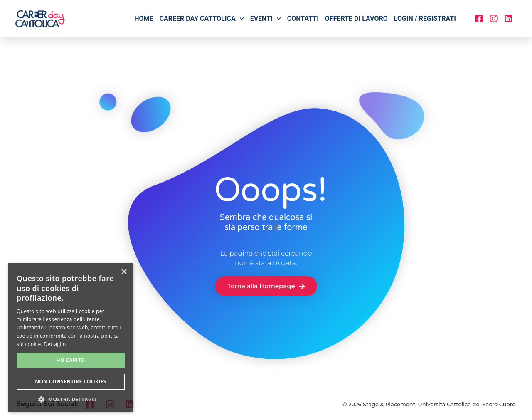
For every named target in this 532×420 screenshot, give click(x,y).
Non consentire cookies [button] (71, 382)
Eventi (266, 19)
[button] (71, 399)
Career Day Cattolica (202, 19)
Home (144, 19)
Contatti (303, 19)
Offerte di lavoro (356, 19)
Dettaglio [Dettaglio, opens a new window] (55, 344)
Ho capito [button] (70, 360)
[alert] (71, 337)
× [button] (124, 272)
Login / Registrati (425, 19)
